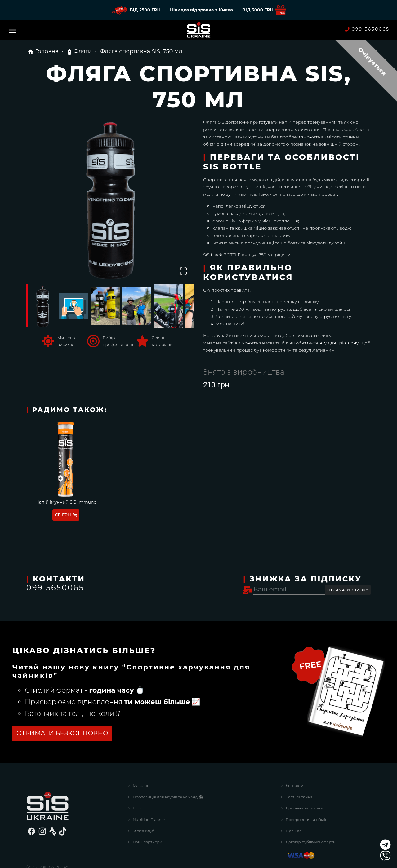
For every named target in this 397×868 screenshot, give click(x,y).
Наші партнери (147, 842)
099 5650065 (367, 29)
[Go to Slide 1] (42, 306)
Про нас (294, 831)
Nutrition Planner (149, 820)
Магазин (141, 785)
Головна (43, 51)
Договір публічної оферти (311, 842)
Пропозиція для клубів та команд (168, 797)
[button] (110, 198)
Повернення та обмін (307, 820)
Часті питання (299, 797)
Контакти (294, 785)
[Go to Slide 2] (74, 306)
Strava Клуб (144, 831)
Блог (137, 808)
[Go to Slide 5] (168, 306)
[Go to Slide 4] (137, 306)
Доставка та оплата (304, 808)
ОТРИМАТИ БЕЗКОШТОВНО (62, 733)
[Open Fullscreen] (183, 271)
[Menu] (12, 30)
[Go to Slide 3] (105, 306)
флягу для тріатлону (336, 343)
